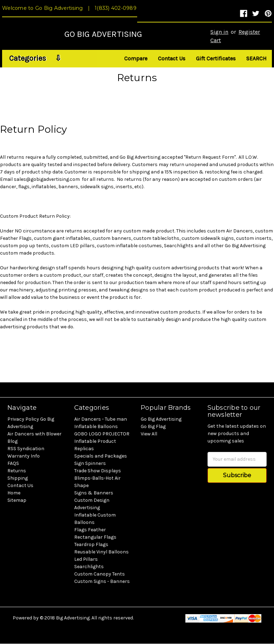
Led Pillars (86, 559)
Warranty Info (24, 456)
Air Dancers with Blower (34, 434)
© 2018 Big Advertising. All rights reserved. (87, 618)
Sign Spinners (90, 463)
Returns (17, 471)
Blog (12, 441)
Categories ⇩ (35, 58)
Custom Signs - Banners (102, 581)
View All (149, 434)
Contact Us (172, 58)
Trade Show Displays (98, 471)
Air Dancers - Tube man (101, 419)
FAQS (13, 463)
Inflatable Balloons (96, 426)
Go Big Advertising (161, 419)
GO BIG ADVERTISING (103, 34)
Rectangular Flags (95, 537)
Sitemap (17, 500)
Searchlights (89, 567)
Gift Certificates (216, 58)
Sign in (219, 32)
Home (14, 493)
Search (256, 58)
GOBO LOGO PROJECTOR (102, 434)
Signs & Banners (94, 493)
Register (249, 32)
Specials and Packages (101, 456)
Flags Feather (90, 530)
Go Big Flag (153, 426)
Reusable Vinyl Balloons (101, 552)
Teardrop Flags (91, 544)
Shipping (18, 478)
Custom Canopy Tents (100, 574)
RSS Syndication (26, 449)
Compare (136, 58)
